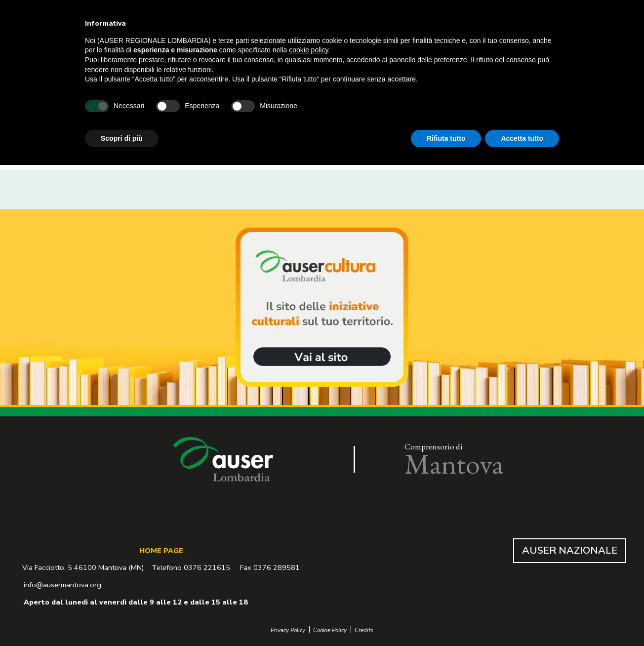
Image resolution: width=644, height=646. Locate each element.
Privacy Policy (288, 630)
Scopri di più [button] (122, 138)
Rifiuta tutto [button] (446, 138)
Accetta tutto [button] (522, 138)
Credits (364, 630)
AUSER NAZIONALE (570, 550)
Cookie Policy (330, 630)
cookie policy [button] (308, 50)
